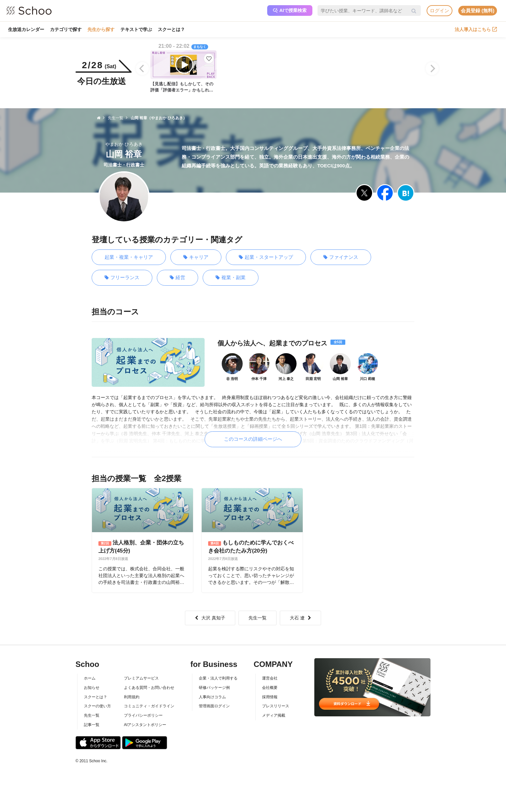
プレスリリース (276, 706)
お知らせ (92, 688)
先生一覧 (258, 618)
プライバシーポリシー (143, 715)
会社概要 (270, 688)
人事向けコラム (212, 697)
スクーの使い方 (97, 706)
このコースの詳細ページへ (253, 439)
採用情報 (270, 697)
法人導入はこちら (476, 29)
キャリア (196, 257)
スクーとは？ (171, 29)
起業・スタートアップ (266, 257)
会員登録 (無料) (478, 11)
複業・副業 (231, 278)
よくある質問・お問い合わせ (149, 688)
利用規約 (132, 697)
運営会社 (270, 678)
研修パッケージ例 (214, 688)
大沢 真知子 (210, 618)
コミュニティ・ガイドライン (149, 706)
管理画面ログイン (214, 706)
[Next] (432, 69)
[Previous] (142, 69)
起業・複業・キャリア (129, 257)
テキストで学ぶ (136, 29)
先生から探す (101, 29)
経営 (177, 278)
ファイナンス (341, 257)
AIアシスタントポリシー (145, 725)
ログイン (440, 11)
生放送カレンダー (26, 29)
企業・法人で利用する (218, 678)
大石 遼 (300, 618)
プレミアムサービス (141, 678)
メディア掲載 (274, 715)
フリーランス (122, 278)
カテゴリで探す (66, 29)
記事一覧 (92, 725)
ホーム (90, 678)
